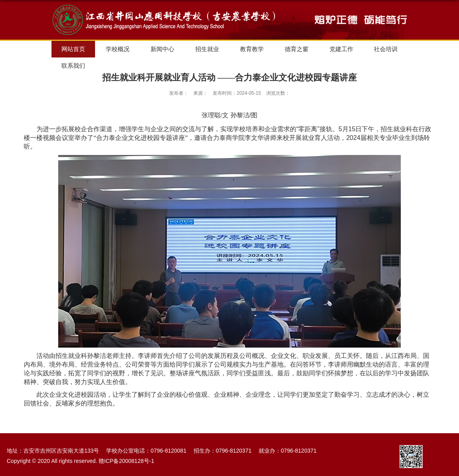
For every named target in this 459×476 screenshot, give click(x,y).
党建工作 (341, 49)
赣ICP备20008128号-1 (126, 461)
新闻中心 (162, 49)
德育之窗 (297, 49)
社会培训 (386, 49)
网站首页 (73, 49)
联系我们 (73, 66)
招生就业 (207, 49)
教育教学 (252, 49)
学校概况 (118, 49)
